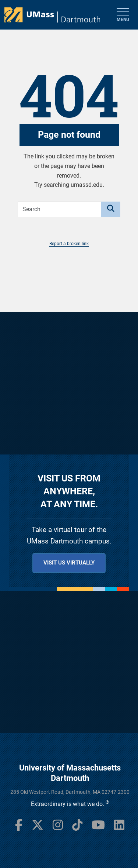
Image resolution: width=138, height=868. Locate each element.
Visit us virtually (69, 563)
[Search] (111, 209)
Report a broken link (69, 244)
